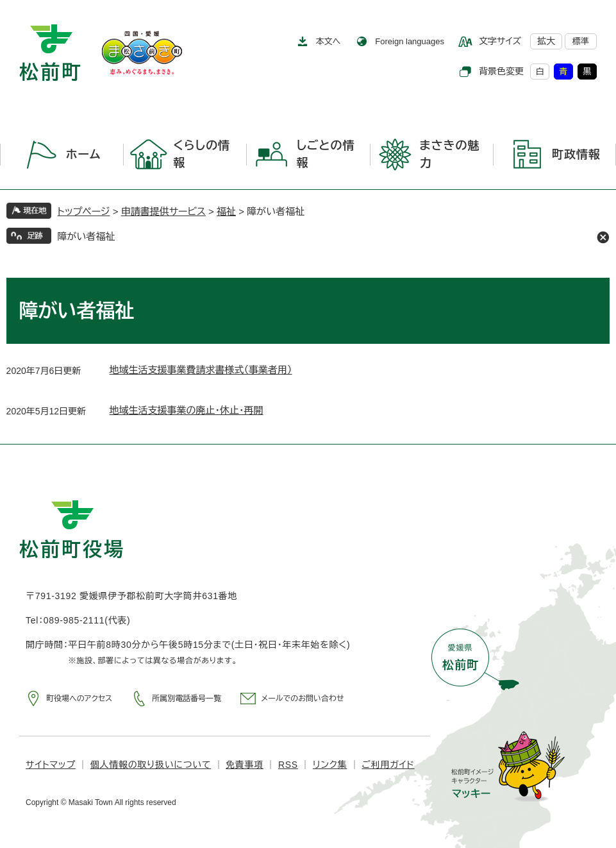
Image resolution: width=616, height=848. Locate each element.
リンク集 (330, 765)
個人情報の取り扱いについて (151, 765)
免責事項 (245, 765)
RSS (288, 765)
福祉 (226, 211)
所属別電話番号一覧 (187, 699)
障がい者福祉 (87, 236)
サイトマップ (51, 765)
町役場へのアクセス (79, 699)
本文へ (329, 41)
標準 (581, 41)
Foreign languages (410, 41)
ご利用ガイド (388, 765)
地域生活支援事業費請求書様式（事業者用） (201, 370)
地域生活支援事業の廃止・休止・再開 (187, 410)
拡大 (546, 41)
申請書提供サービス (163, 211)
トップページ (84, 211)
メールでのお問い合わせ (302, 699)
